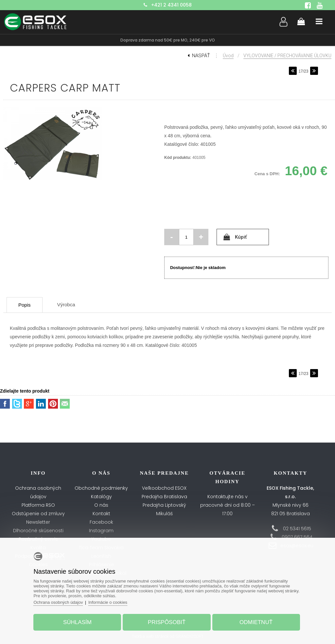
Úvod (228, 56)
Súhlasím (77, 622)
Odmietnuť (256, 622)
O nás (101, 505)
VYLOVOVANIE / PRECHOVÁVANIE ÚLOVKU (287, 56)
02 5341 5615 (297, 529)
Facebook (101, 522)
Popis (25, 305)
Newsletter (38, 522)
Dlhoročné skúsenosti (38, 531)
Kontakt (101, 514)
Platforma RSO (38, 505)
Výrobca (66, 305)
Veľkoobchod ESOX (164, 488)
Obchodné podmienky (101, 488)
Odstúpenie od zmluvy (38, 514)
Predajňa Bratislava (164, 497)
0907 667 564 (297, 537)
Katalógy (101, 497)
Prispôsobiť (167, 622)
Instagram (101, 531)
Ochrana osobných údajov (58, 602)
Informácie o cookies (108, 602)
